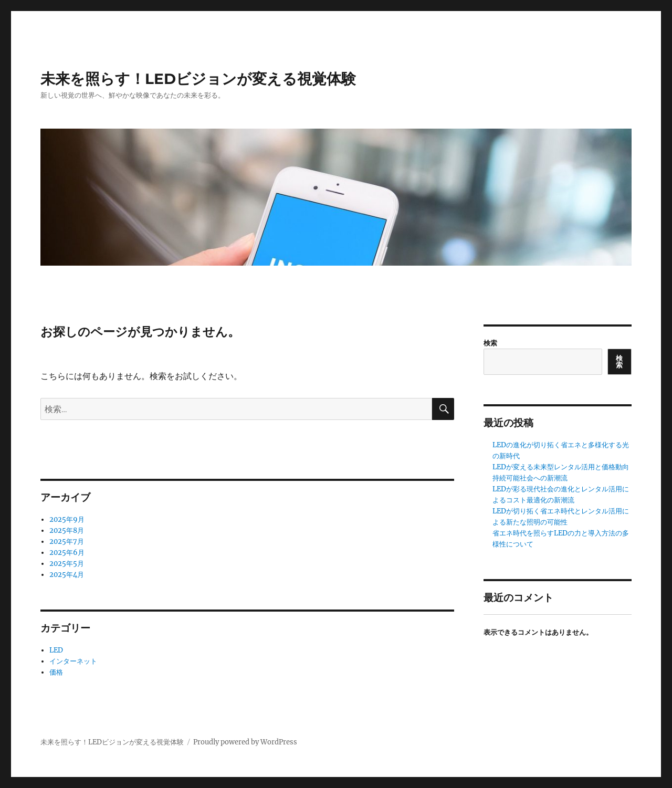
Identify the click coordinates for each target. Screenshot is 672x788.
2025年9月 (67, 519)
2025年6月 (67, 553)
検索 (490, 343)
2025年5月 (67, 564)
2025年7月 (67, 542)
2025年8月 (67, 530)
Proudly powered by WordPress (245, 742)
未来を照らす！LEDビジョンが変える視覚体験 (198, 79)
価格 (56, 672)
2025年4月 (67, 575)
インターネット (73, 661)
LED (56, 650)
